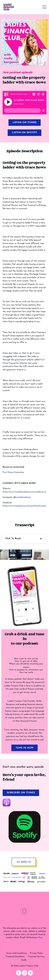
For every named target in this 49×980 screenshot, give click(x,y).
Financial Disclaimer (15, 957)
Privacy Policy (37, 953)
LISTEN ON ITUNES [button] (25, 122)
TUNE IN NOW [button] (24, 748)
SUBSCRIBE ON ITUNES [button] (21, 793)
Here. (41, 938)
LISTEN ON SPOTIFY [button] (24, 133)
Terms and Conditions (16, 953)
